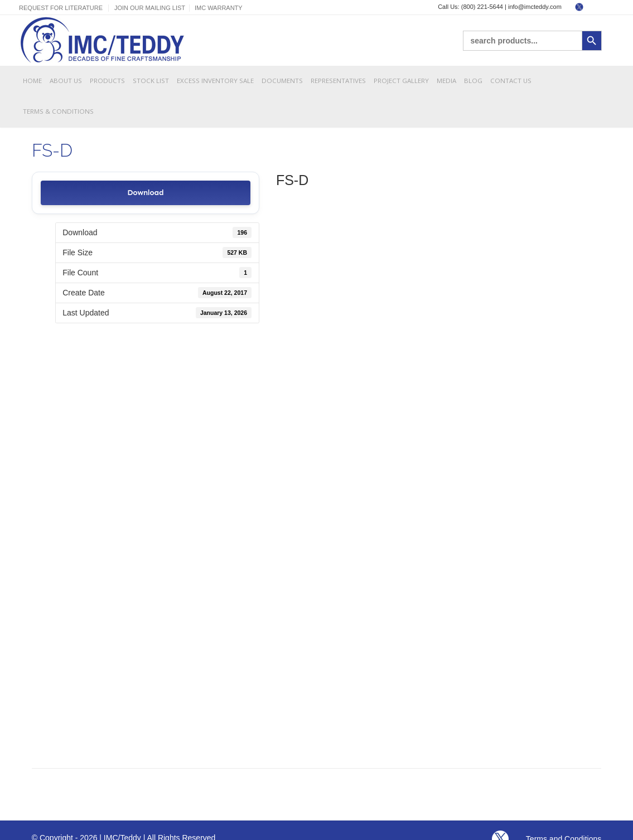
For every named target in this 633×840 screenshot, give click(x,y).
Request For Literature (61, 8)
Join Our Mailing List (150, 8)
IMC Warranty (219, 8)
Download (145, 193)
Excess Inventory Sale (215, 81)
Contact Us (511, 81)
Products (107, 81)
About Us (66, 81)
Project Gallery (401, 81)
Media (446, 81)
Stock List (151, 81)
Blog (473, 81)
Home (32, 81)
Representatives (338, 81)
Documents (282, 81)
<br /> (439, 470)
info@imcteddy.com (535, 7)
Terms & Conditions (58, 111)
